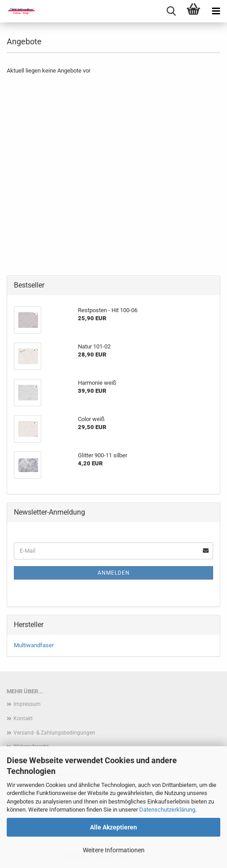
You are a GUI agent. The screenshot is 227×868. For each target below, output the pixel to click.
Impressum (27, 704)
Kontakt (23, 718)
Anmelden (114, 573)
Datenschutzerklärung (167, 810)
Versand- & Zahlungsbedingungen (54, 733)
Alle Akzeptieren (113, 827)
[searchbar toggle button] (171, 11)
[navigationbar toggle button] (216, 11)
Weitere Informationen (114, 850)
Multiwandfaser (34, 645)
